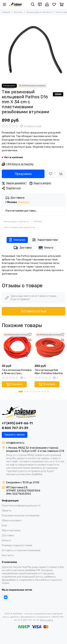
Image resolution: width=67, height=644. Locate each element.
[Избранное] (54, 4)
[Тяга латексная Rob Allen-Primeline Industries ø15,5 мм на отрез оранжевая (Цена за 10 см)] (50, 347)
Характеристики (45, 240)
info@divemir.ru (15, 443)
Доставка (23, 248)
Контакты (8, 555)
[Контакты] (40, 4)
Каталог (18, 12)
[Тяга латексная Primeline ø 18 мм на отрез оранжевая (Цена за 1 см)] (17, 347)
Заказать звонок (15, 435)
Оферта (7, 511)
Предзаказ (23, 174)
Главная (6, 12)
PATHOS (38, 221)
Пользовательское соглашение (21, 516)
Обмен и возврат (12, 521)
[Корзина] (62, 4)
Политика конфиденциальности (21, 506)
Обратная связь (11, 531)
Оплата (46, 248)
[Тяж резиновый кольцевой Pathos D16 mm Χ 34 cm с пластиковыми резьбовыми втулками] (33, 49)
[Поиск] (33, 4)
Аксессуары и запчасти (39, 12)
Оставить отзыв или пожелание (21, 550)
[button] (21, 392)
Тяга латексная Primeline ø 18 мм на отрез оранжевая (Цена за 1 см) (17, 372)
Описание (17, 240)
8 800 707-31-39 (15, 428)
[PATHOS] (58, 94)
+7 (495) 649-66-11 (17, 423)
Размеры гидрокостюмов (17, 545)
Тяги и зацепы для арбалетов (19, 227)
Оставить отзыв (34, 311)
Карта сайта (47, 620)
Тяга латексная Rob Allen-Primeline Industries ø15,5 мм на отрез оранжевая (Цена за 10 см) (49, 372)
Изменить (24, 202)
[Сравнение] (61, 174)
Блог (5, 526)
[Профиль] (47, 4)
